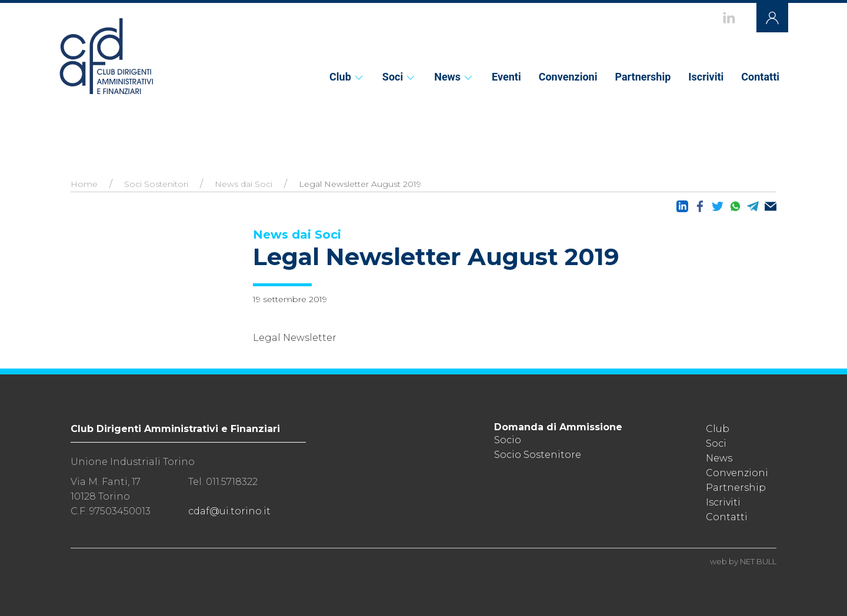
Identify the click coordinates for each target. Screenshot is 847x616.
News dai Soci (244, 184)
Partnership (643, 77)
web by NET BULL (743, 561)
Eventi (506, 77)
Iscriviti (706, 77)
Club (347, 77)
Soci (399, 77)
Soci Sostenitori (156, 184)
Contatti (760, 77)
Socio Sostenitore (538, 455)
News (454, 77)
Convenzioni (568, 77)
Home (84, 184)
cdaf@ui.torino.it (229, 511)
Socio (508, 440)
